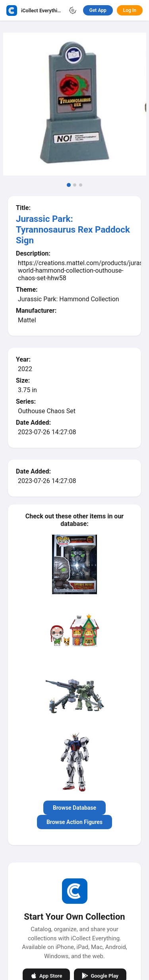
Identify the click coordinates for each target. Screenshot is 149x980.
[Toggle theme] (73, 10)
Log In (130, 10)
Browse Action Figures (74, 822)
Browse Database (74, 808)
